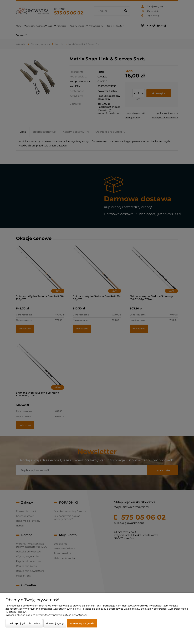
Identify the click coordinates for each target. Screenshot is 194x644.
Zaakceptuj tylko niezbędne (24, 623)
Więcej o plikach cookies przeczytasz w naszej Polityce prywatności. (46, 615)
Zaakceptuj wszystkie (82, 623)
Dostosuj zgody (55, 623)
